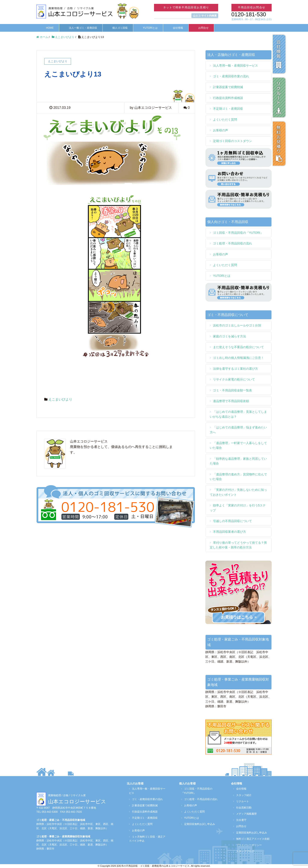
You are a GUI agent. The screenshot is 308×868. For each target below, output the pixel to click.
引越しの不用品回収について (232, 521)
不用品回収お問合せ (252, 7)
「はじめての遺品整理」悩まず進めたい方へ (238, 430)
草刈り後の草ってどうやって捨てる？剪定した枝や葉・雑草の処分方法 (238, 545)
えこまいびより (60, 399)
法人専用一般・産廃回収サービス (235, 66)
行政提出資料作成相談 (228, 98)
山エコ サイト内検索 (205, 16)
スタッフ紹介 (242, 795)
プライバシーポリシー (247, 845)
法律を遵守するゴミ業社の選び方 (235, 369)
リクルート (240, 801)
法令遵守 (239, 820)
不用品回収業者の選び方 (230, 532)
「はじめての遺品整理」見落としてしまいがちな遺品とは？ (238, 414)
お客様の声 (221, 130)
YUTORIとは (150, 28)
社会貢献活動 (242, 808)
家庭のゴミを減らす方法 (230, 336)
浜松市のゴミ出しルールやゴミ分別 (237, 325)
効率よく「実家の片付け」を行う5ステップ (238, 508)
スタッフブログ (243, 851)
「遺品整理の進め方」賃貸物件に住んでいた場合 (238, 477)
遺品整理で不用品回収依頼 (231, 401)
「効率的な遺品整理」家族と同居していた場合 (238, 461)
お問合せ (203, 28)
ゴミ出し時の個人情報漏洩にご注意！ (238, 358)
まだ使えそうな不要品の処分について (238, 347)
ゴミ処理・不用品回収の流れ (232, 243)
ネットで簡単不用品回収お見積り (186, 7)
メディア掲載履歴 (244, 814)
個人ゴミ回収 (120, 28)
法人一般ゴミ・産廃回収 (83, 28)
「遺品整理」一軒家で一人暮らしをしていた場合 (238, 445)
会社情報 (178, 28)
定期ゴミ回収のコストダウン (232, 141)
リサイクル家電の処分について (234, 379)
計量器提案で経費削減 (228, 87)
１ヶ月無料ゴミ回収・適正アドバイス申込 (146, 839)
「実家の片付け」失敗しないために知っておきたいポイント (238, 492)
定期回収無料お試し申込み (197, 824)
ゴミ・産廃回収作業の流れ (231, 76)
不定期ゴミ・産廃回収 (228, 109)
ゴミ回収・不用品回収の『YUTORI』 (238, 233)
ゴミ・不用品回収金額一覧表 (232, 390)
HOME (50, 28)
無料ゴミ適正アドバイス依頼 (251, 839)
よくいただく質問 (225, 120)
